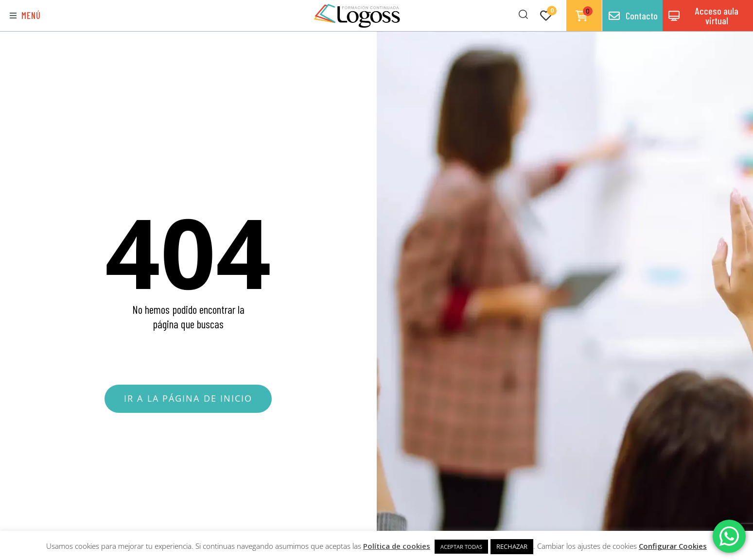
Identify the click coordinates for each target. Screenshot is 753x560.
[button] (25, 16)
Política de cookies (397, 546)
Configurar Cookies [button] (673, 546)
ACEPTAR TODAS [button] (461, 547)
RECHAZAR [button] (512, 546)
